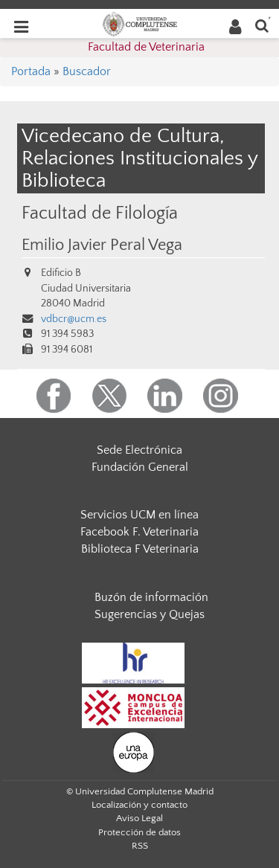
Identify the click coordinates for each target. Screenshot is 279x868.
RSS (140, 846)
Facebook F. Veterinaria (139, 532)
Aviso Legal (139, 818)
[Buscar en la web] (262, 25)
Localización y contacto (139, 805)
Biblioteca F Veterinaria (140, 549)
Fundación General (140, 467)
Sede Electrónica (139, 450)
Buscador (87, 71)
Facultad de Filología (100, 213)
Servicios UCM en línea (139, 515)
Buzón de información (151, 597)
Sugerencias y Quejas (150, 614)
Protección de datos (139, 832)
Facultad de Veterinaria (146, 47)
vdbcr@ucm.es (74, 319)
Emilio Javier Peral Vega (102, 245)
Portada (31, 71)
